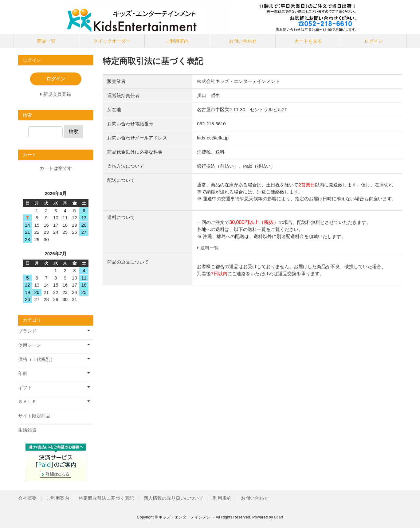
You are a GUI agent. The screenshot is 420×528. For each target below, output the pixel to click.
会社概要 (27, 498)
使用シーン (30, 345)
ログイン (374, 41)
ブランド (27, 331)
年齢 (23, 373)
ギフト (25, 387)
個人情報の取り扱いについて (173, 498)
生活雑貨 (27, 430)
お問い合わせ (243, 41)
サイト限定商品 (34, 416)
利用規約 (222, 498)
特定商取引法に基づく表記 (106, 498)
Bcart (279, 517)
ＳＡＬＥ (27, 402)
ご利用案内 (177, 41)
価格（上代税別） (37, 359)
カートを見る (308, 41)
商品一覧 (46, 41)
